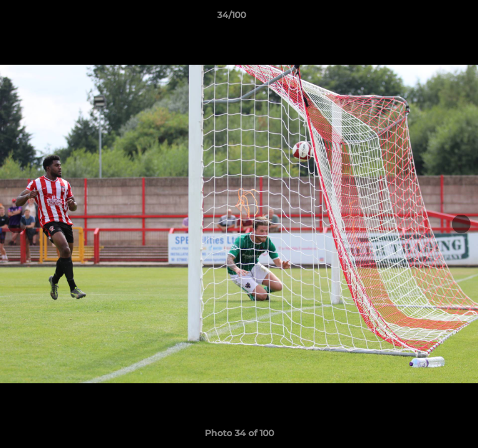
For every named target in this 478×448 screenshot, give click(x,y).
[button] (433, 18)
